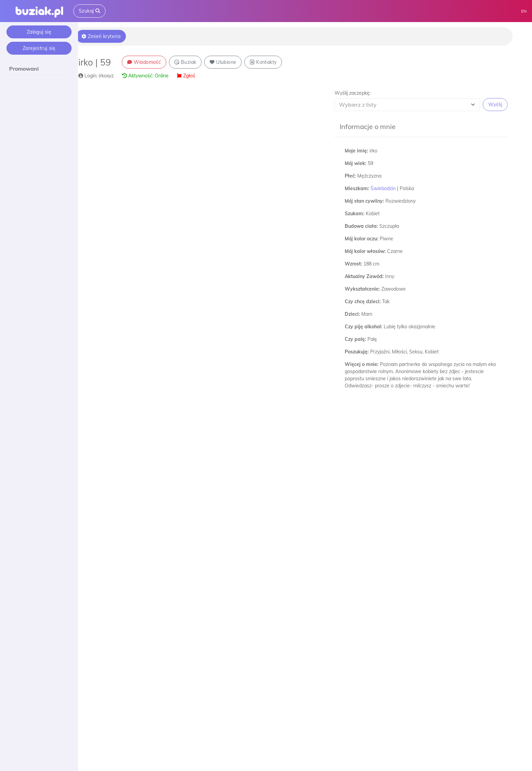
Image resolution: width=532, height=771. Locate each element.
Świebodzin (387, 188)
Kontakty (273, 62)
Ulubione (232, 62)
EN (524, 11)
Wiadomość (153, 62)
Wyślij (495, 105)
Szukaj (89, 11)
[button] (423, 100)
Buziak (194, 62)
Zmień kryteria (110, 36)
